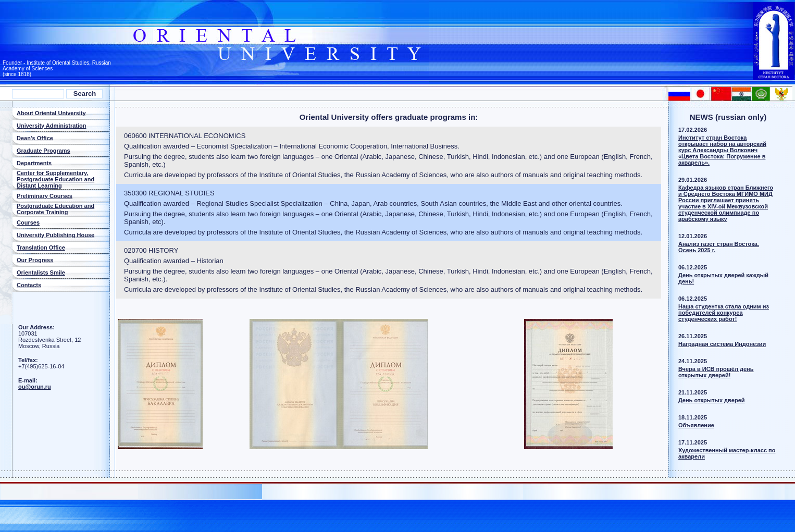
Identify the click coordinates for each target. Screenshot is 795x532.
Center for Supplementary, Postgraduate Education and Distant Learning (55, 179)
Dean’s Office (35, 138)
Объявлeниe (696, 425)
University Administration (51, 126)
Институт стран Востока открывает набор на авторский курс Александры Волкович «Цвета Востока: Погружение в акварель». (722, 150)
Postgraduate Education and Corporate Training (55, 209)
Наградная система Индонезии (722, 344)
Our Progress (35, 260)
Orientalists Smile (41, 273)
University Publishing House (55, 235)
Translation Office (41, 248)
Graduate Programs (44, 151)
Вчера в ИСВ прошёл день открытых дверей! (716, 372)
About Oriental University (51, 113)
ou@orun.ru (35, 387)
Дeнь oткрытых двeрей (712, 400)
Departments (34, 163)
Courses (28, 222)
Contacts (29, 285)
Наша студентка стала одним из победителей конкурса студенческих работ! (724, 313)
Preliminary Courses (45, 196)
